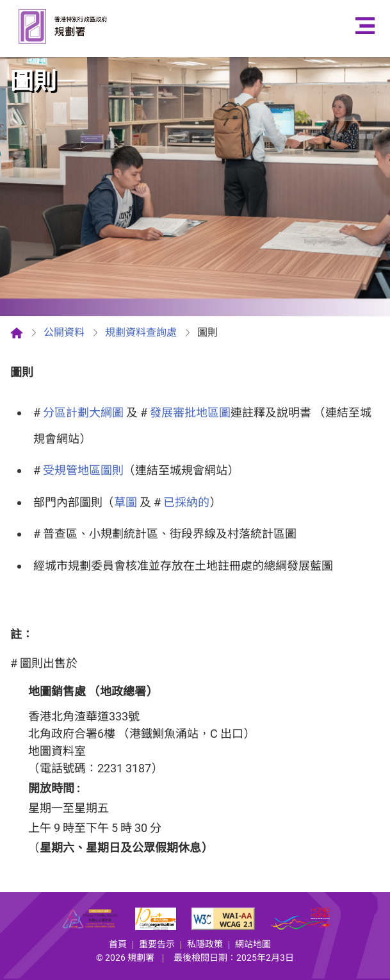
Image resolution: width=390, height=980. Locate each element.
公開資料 (64, 332)
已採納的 (186, 502)
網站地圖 (253, 944)
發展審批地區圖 (190, 412)
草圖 (126, 502)
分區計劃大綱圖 (83, 412)
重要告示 (157, 944)
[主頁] (17, 332)
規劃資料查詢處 (141, 332)
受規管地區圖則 (83, 470)
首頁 (118, 944)
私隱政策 (205, 944)
